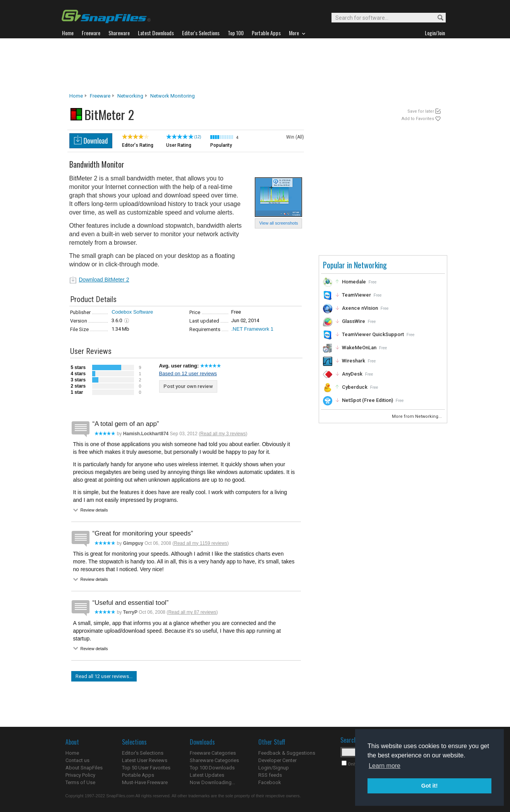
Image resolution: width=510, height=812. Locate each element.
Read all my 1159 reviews (200, 543)
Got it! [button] (429, 786)
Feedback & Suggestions (287, 753)
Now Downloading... (212, 782)
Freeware (100, 96)
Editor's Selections (143, 753)
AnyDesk (352, 374)
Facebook (270, 782)
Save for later (421, 111)
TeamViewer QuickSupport (373, 334)
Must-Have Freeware (145, 782)
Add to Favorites (418, 119)
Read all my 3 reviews (223, 434)
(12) (198, 137)
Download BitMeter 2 (104, 280)
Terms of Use (80, 782)
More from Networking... (417, 416)
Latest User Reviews (145, 760)
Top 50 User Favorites (146, 768)
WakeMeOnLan (359, 348)
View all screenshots (278, 223)
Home (76, 96)
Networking (130, 96)
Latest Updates (207, 775)
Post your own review (188, 386)
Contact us (77, 760)
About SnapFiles (84, 768)
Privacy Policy (80, 775)
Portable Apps (138, 775)
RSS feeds (270, 775)
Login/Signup (274, 768)
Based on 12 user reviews (188, 373)
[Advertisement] (255, 65)
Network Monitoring (173, 96)
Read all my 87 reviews (192, 612)
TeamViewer (356, 295)
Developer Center (277, 760)
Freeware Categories (213, 753)
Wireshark (354, 361)
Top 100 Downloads (212, 768)
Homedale (354, 282)
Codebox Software (132, 312)
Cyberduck (355, 387)
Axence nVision (360, 308)
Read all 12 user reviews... (104, 676)
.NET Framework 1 (252, 329)
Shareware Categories (214, 760)
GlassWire (354, 321)
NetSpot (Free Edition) (367, 400)
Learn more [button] (385, 766)
